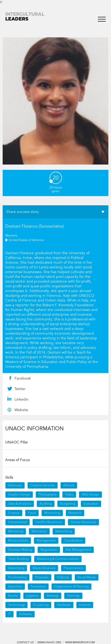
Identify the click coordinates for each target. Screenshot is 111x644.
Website (21, 410)
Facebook (23, 378)
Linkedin (21, 399)
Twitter (20, 389)
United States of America (26, 240)
